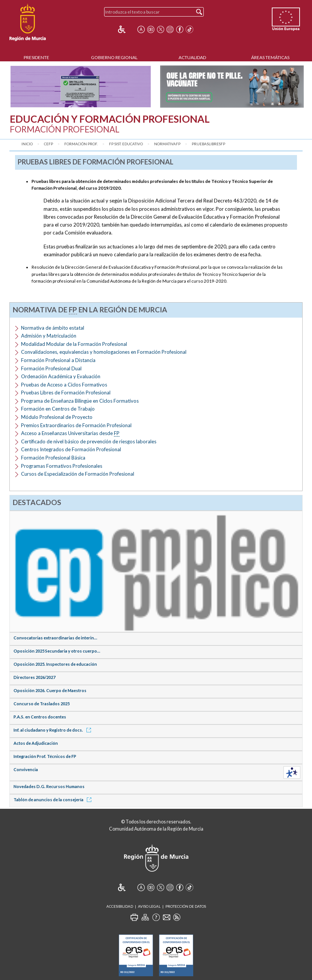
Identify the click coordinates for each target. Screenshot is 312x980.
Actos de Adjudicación (36, 743)
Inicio (27, 144)
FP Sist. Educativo (126, 144)
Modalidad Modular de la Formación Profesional (74, 344)
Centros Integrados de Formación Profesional (71, 449)
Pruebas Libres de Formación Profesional (66, 393)
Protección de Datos (186, 906)
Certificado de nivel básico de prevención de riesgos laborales (89, 441)
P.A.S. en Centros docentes (40, 717)
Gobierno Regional (114, 57)
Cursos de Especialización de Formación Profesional (78, 474)
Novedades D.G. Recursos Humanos (49, 786)
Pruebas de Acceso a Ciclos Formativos (64, 385)
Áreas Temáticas (270, 57)
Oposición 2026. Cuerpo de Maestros (50, 690)
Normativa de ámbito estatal (53, 328)
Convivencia (26, 769)
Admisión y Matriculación (49, 336)
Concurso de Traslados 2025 (42, 704)
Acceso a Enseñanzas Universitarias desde (70, 433)
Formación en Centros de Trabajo (58, 409)
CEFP (48, 144)
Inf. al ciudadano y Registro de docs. (54, 730)
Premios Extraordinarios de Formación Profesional (76, 425)
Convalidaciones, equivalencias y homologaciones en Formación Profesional (104, 352)
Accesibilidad (120, 906)
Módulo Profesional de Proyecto (57, 417)
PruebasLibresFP (208, 144)
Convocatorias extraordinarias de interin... (55, 638)
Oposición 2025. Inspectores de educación (55, 664)
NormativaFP (167, 144)
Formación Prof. (81, 144)
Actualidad (192, 57)
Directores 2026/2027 (34, 677)
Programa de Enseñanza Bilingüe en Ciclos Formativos (80, 401)
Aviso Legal (149, 906)
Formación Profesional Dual (51, 368)
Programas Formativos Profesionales (62, 466)
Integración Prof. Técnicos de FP (45, 756)
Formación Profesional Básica (53, 458)
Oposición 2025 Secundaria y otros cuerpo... (57, 651)
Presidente (36, 57)
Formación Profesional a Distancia (58, 360)
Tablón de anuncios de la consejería (54, 800)
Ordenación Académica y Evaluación (61, 376)
